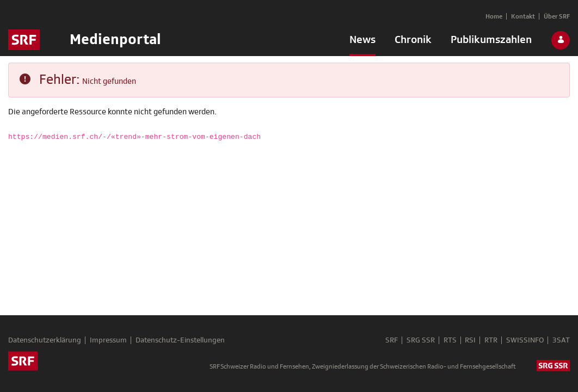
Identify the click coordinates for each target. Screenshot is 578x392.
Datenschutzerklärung (45, 340)
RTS (450, 340)
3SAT (561, 340)
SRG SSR (420, 340)
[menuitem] (362, 42)
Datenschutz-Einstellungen (180, 340)
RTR (491, 340)
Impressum (108, 340)
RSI (470, 340)
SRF (391, 340)
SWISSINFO (525, 340)
